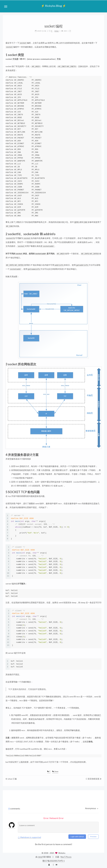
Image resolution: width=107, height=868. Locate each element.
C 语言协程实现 (94, 777)
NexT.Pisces (66, 855)
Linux (55, 770)
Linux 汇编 (11, 777)
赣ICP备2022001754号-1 (54, 859)
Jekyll (40, 855)
